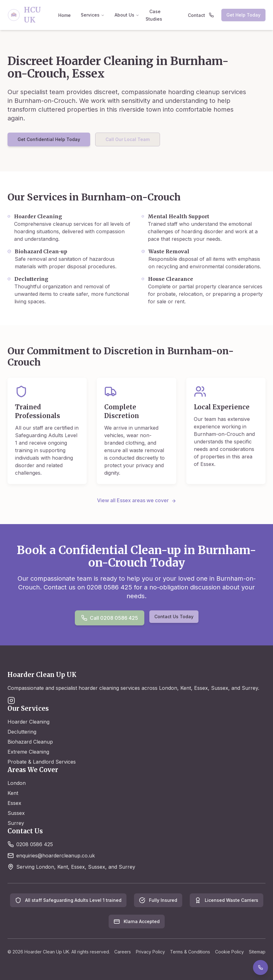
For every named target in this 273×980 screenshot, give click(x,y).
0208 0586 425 (35, 844)
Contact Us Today (174, 616)
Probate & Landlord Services (42, 762)
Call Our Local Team (128, 139)
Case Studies (154, 15)
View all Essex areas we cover (137, 500)
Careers (123, 952)
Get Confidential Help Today (49, 139)
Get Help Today (243, 15)
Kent (13, 793)
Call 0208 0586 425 (110, 618)
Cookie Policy (229, 952)
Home (64, 15)
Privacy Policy (150, 952)
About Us (127, 15)
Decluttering (22, 732)
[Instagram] (11, 700)
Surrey (16, 823)
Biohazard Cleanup (30, 742)
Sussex (16, 813)
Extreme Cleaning (28, 752)
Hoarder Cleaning (28, 722)
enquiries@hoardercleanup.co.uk (56, 856)
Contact (196, 15)
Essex (14, 803)
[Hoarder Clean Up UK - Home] (31, 15)
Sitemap (257, 952)
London (17, 783)
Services (93, 15)
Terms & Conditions (190, 952)
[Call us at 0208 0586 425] (213, 15)
